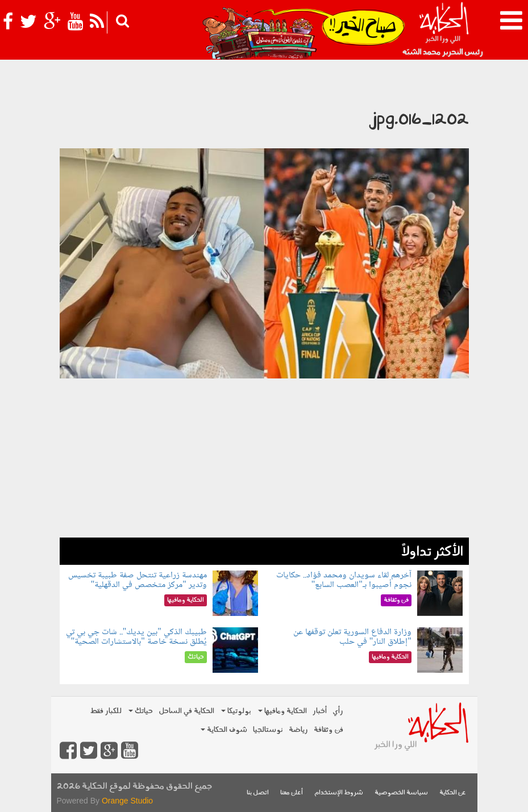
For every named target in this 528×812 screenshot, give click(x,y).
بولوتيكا (236, 711)
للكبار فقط (106, 711)
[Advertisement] (264, 458)
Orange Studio (127, 801)
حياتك (141, 711)
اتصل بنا (258, 793)
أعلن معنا (292, 793)
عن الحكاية (453, 793)
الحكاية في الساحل (186, 711)
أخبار (320, 711)
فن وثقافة (329, 730)
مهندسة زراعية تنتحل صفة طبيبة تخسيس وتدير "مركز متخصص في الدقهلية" (138, 580)
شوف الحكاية (224, 730)
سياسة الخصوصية (401, 793)
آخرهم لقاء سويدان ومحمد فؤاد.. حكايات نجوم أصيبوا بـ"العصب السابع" (344, 580)
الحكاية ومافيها (282, 711)
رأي (338, 711)
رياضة (298, 730)
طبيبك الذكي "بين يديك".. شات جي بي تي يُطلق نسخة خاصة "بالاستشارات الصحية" (136, 637)
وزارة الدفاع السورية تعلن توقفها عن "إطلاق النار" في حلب (352, 637)
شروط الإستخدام (339, 793)
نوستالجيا (268, 730)
